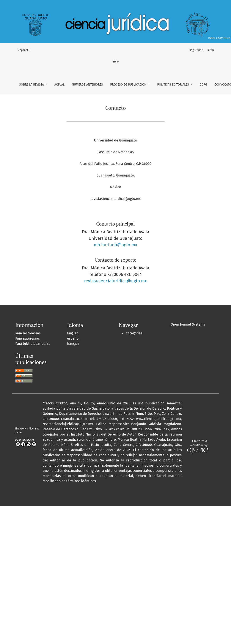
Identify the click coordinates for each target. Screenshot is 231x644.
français (73, 344)
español (26, 50)
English (73, 333)
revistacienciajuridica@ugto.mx (115, 281)
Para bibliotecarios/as (33, 344)
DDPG (203, 85)
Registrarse (196, 50)
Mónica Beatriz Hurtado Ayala (141, 440)
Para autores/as (27, 338)
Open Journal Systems (188, 324)
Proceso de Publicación (129, 85)
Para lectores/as (28, 333)
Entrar (211, 50)
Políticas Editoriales (174, 85)
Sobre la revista (32, 85)
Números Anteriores (87, 85)
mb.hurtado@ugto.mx (115, 245)
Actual (59, 85)
